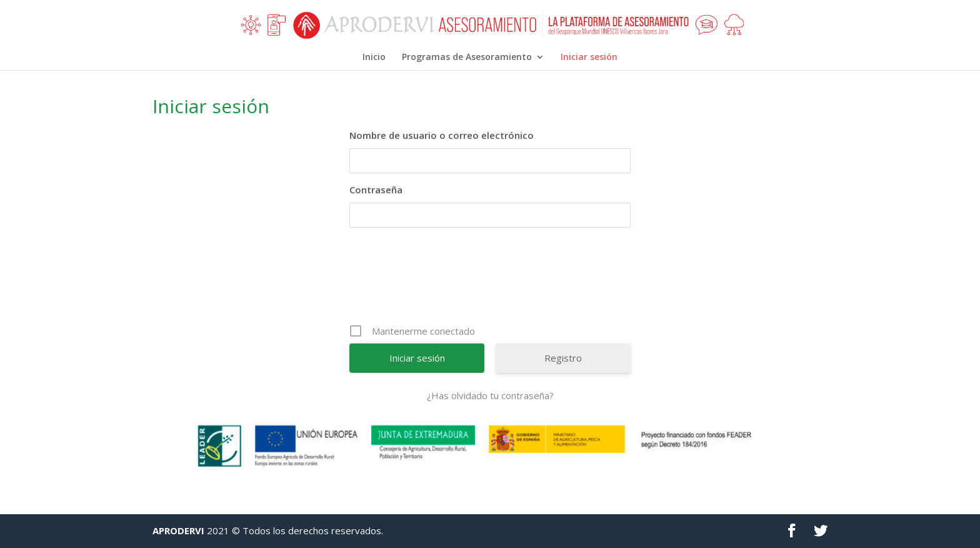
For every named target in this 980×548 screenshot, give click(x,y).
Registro (563, 358)
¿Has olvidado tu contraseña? (490, 395)
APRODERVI (178, 530)
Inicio (374, 58)
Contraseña (376, 190)
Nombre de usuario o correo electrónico (442, 135)
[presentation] (491, 280)
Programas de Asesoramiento (467, 58)
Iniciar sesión (589, 58)
